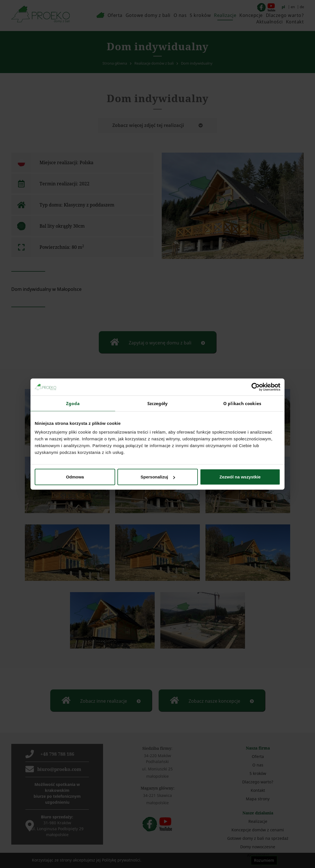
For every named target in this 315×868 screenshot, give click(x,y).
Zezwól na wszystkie (240, 477)
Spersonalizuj (158, 477)
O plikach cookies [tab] (242, 403)
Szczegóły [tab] (158, 403)
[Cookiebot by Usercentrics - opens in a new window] (256, 387)
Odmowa (75, 477)
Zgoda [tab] (73, 403)
